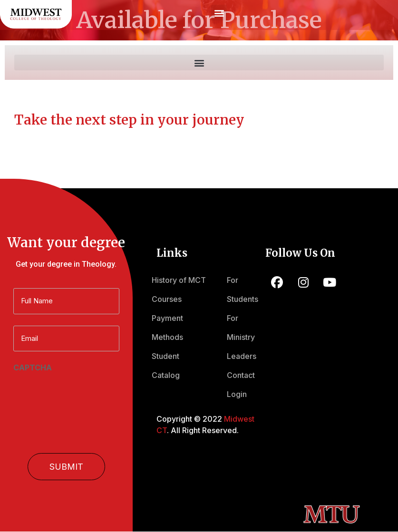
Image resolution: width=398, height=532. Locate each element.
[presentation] (86, 394)
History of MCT (179, 280)
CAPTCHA (33, 368)
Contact (241, 375)
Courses (167, 299)
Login (237, 394)
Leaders (242, 356)
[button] (219, 13)
